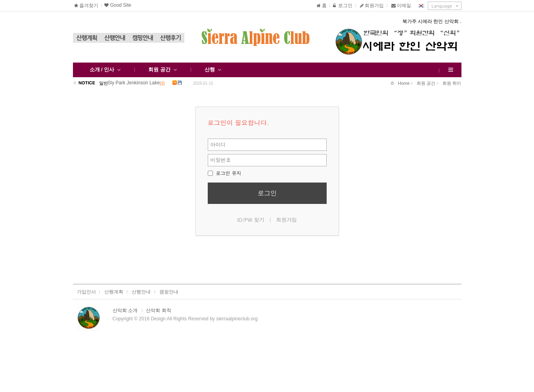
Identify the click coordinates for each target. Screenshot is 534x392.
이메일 (401, 6)
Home (400, 83)
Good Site (117, 5)
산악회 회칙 (158, 310)
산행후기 (170, 38)
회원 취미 (449, 84)
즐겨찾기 (87, 6)
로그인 (343, 6)
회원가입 (371, 6)
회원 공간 (423, 84)
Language (442, 6)
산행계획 (87, 38)
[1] (162, 83)
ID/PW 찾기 (251, 220)
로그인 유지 (225, 173)
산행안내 (115, 38)
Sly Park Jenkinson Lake (134, 83)
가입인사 (86, 292)
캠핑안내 (142, 38)
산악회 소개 (125, 310)
